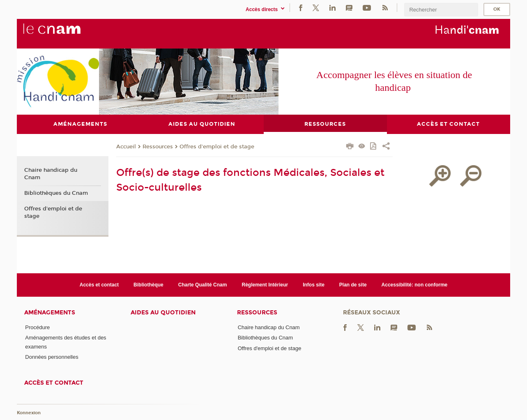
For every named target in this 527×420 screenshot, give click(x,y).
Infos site (314, 285)
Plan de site (353, 285)
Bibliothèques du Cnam (56, 194)
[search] (441, 10)
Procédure (37, 328)
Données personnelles (52, 357)
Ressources (158, 147)
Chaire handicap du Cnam (51, 174)
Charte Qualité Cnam (203, 285)
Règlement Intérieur (265, 285)
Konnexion (29, 413)
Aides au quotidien (163, 313)
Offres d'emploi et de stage (217, 147)
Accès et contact (99, 285)
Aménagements (50, 313)
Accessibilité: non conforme (415, 285)
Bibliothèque (148, 285)
